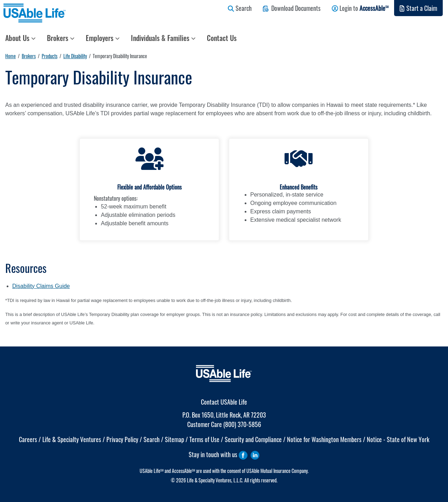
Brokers (61, 38)
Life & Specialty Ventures (72, 439)
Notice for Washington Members (324, 439)
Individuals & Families (163, 38)
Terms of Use (204, 439)
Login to (360, 8)
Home (10, 56)
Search (240, 8)
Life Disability (75, 56)
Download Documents (292, 8)
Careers (28, 439)
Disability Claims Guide (41, 286)
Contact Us (222, 38)
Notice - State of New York (398, 439)
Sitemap (174, 439)
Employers (103, 38)
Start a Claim (418, 8)
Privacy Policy (122, 439)
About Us (20, 38)
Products (50, 56)
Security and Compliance (253, 439)
